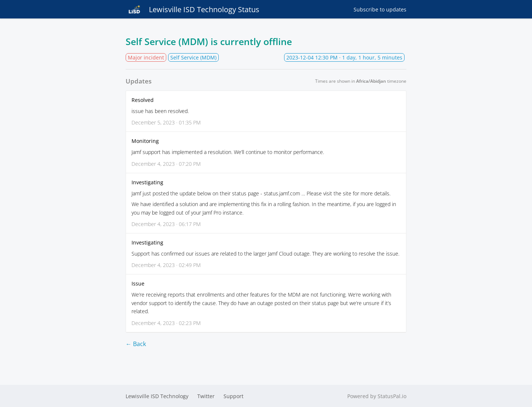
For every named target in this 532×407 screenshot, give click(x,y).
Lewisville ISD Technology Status (192, 9)
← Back (136, 344)
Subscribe (380, 9)
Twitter (206, 396)
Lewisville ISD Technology (157, 396)
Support (233, 396)
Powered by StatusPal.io (377, 396)
